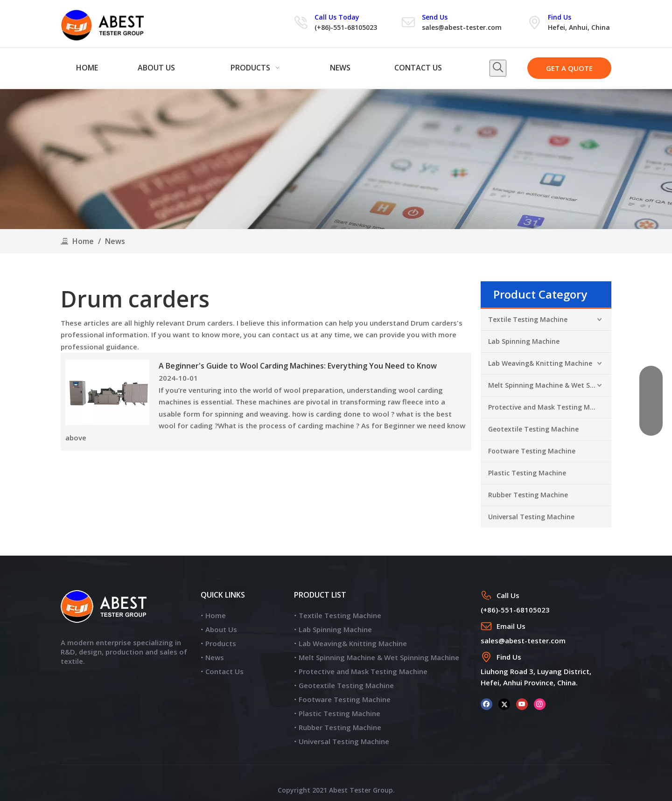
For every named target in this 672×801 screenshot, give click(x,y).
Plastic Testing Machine (527, 473)
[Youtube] (522, 704)
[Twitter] (504, 704)
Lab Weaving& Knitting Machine (540, 363)
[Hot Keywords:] (498, 68)
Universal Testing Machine (531, 517)
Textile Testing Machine (528, 319)
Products (221, 643)
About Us (221, 629)
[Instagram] (540, 704)
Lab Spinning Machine (524, 341)
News (215, 657)
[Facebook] (486, 704)
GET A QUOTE (569, 68)
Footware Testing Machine (532, 451)
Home (216, 615)
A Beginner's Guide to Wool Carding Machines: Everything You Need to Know (298, 366)
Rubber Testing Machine (528, 495)
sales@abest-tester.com (462, 27)
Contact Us (224, 671)
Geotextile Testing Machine (533, 429)
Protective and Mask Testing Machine (550, 407)
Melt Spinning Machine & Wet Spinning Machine (550, 385)
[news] (336, 159)
